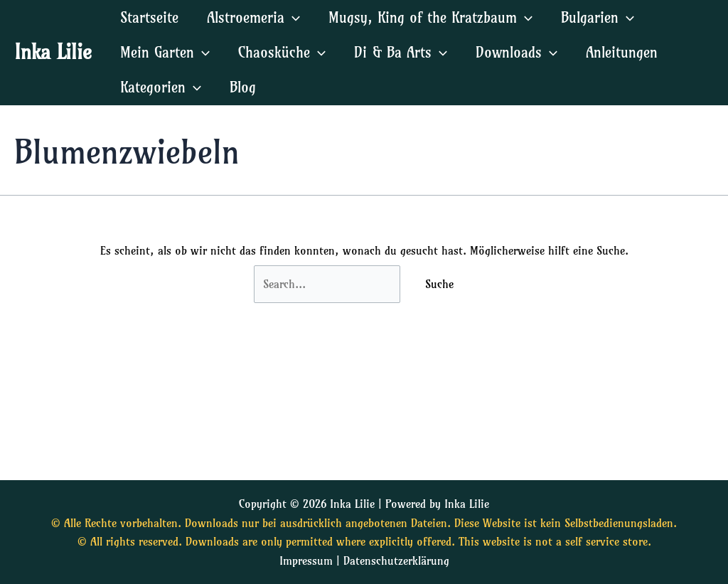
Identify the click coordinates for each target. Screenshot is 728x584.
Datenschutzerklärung (396, 561)
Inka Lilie (53, 52)
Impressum (306, 561)
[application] (292, 17)
